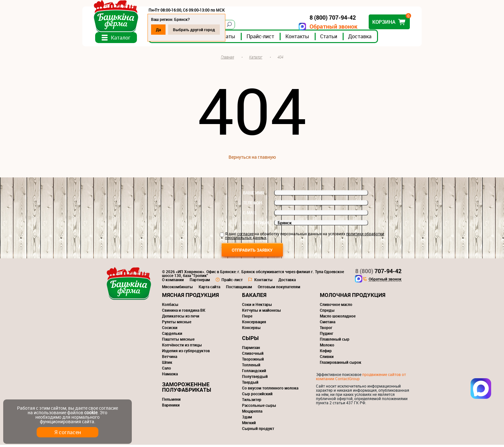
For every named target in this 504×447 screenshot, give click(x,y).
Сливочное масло (336, 307)
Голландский (254, 373)
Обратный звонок (321, 27)
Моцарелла (252, 413)
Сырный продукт (258, 431)
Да (171, 30)
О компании (173, 282)
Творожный (253, 361)
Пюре (247, 318)
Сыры (250, 340)
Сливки (327, 359)
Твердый (250, 384)
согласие (245, 236)
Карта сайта (209, 289)
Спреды (327, 312)
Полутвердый (255, 379)
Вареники (171, 407)
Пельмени (171, 401)
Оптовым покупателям (279, 289)
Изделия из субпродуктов (186, 353)
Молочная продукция (353, 297)
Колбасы (170, 307)
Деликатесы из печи (181, 318)
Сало (166, 370)
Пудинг (327, 335)
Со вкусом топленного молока (270, 390)
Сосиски (170, 330)
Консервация (254, 324)
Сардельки (172, 335)
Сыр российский (257, 396)
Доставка (372, 38)
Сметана (328, 324)
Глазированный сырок (341, 364)
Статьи (341, 38)
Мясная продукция (190, 297)
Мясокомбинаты (177, 289)
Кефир (326, 353)
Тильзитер (252, 402)
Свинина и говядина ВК (184, 312)
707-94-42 (378, 273)
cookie (91, 412)
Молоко (327, 347)
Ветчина (170, 359)
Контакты (310, 38)
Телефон (252, 205)
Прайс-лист (273, 38)
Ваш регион (256, 225)
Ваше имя (254, 195)
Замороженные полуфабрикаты (187, 389)
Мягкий (249, 425)
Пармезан (251, 350)
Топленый (251, 367)
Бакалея (254, 297)
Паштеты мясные (178, 341)
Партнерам (200, 282)
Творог (326, 330)
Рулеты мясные (177, 324)
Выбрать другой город (206, 30)
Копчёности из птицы (182, 347)
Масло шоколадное (338, 318)
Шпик (167, 364)
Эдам (247, 419)
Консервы (251, 330)
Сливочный (253, 355)
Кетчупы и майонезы (261, 312)
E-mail (250, 215)
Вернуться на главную (252, 159)
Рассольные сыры (259, 407)
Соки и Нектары (257, 307)
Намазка (170, 376)
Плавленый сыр (335, 341)
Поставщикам (239, 289)
